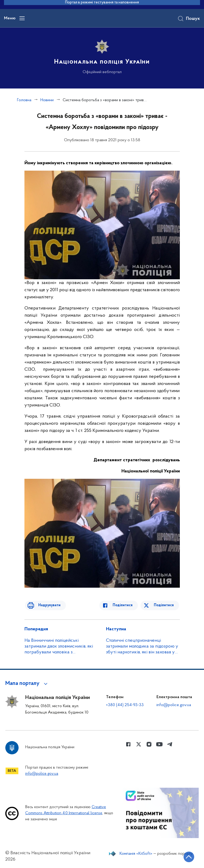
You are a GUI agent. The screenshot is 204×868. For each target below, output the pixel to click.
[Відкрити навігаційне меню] (22, 18)
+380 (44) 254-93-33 (125, 705)
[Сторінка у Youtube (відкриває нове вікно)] (159, 744)
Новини (47, 100)
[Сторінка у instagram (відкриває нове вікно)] (149, 744)
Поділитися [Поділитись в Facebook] (126, 605)
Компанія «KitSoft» (136, 854)
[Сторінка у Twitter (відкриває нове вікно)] (139, 744)
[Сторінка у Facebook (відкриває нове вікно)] (128, 744)
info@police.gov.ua (174, 705)
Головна (24, 100)
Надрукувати (46, 605)
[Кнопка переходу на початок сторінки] (184, 856)
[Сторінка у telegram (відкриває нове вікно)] (170, 744)
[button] (27, 684)
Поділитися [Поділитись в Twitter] (165, 605)
